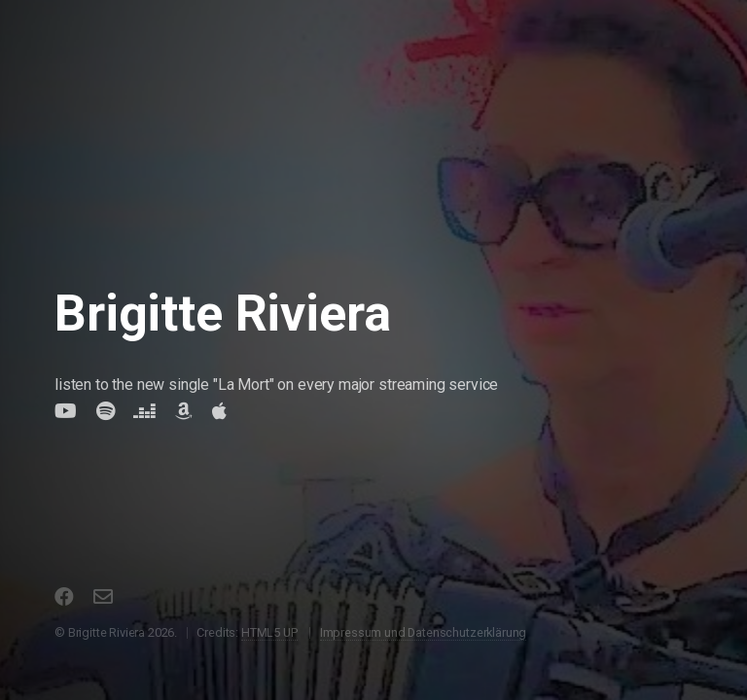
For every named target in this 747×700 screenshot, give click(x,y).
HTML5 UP (269, 632)
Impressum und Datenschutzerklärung (424, 632)
